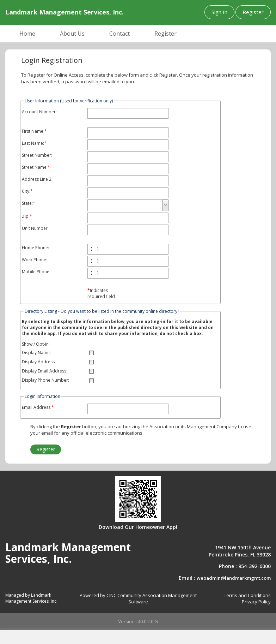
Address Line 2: (37, 179)
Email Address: (37, 407)
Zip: (26, 216)
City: (26, 191)
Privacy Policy (256, 602)
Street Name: (35, 167)
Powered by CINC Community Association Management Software (138, 599)
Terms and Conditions (247, 595)
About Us (72, 34)
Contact (119, 34)
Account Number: (39, 112)
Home (27, 34)
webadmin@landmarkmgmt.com (234, 578)
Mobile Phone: (36, 272)
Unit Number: (35, 228)
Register (253, 12)
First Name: (33, 131)
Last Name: (33, 143)
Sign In (219, 12)
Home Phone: (35, 248)
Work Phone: (35, 260)
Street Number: (37, 155)
